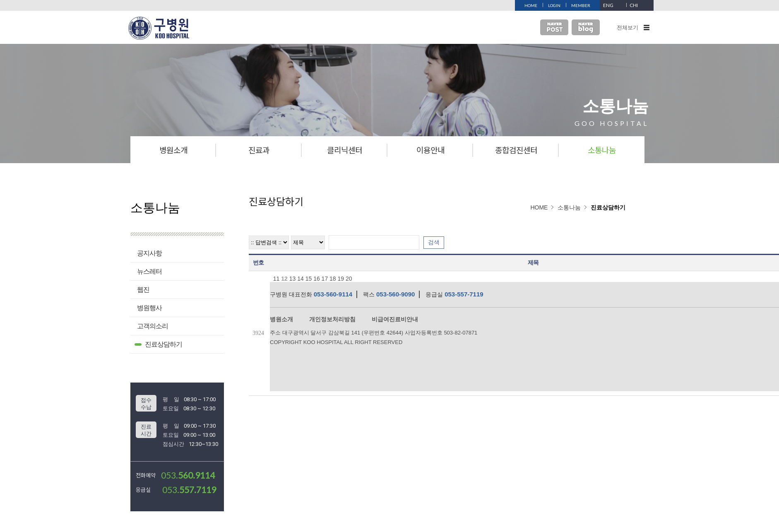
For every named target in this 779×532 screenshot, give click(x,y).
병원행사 (149, 308)
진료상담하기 (163, 344)
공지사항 (149, 253)
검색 (434, 242)
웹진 (143, 290)
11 (276, 279)
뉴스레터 (149, 271)
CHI (634, 5)
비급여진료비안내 (395, 319)
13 (293, 279)
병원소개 (173, 150)
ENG (608, 5)
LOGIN (554, 5)
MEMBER (581, 5)
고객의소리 (153, 326)
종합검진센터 (516, 150)
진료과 (259, 150)
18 (333, 279)
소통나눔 (602, 150)
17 (325, 279)
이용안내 (430, 150)
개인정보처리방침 (332, 319)
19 (341, 279)
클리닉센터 (345, 150)
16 (317, 279)
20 (349, 279)
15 (309, 279)
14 (301, 279)
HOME (531, 5)
